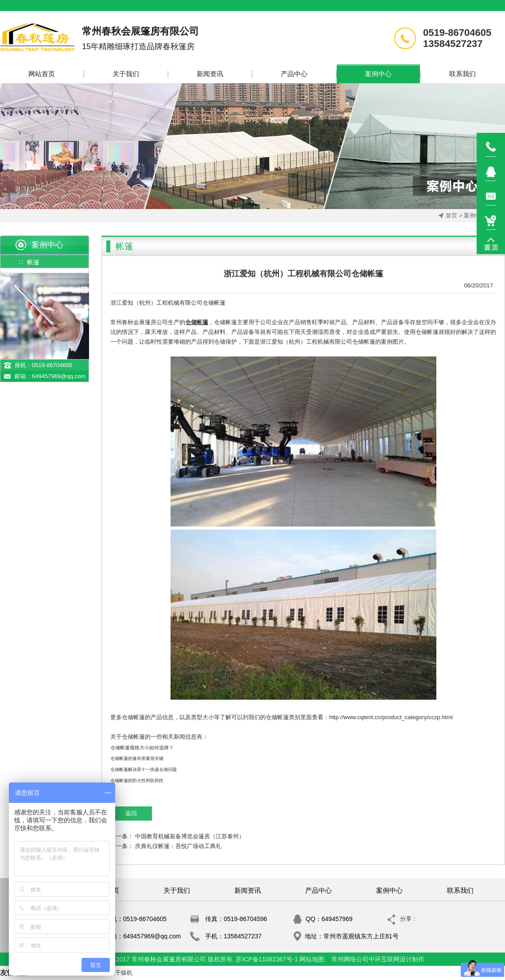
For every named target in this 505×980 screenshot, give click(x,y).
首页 (451, 215)
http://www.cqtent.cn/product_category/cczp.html (391, 717)
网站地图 (312, 959)
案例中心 (475, 215)
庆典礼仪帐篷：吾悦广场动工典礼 (178, 846)
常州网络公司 (350, 959)
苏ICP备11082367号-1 (267, 959)
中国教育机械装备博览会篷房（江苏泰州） (190, 836)
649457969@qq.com (59, 376)
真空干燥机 (118, 973)
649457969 (337, 919)
